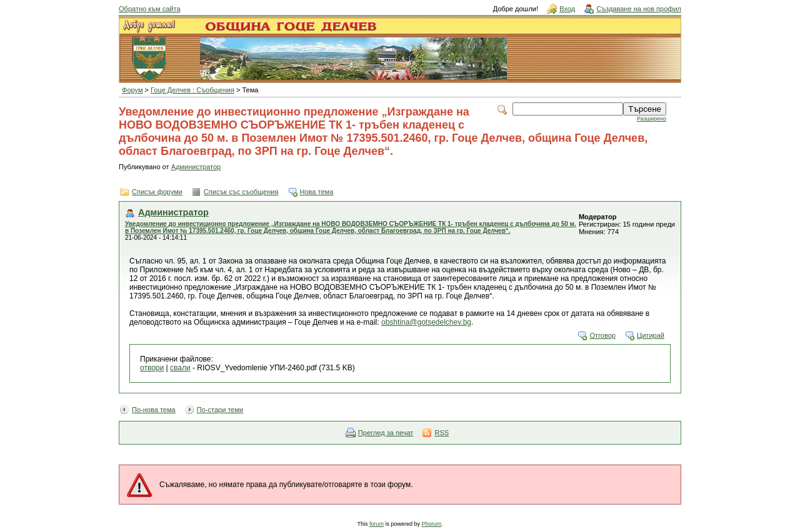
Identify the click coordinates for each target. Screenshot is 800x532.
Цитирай (651, 335)
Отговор (602, 335)
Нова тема (317, 192)
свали (180, 368)
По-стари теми (220, 410)
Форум (132, 90)
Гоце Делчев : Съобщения (192, 90)
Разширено (652, 119)
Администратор (196, 167)
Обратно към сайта (150, 9)
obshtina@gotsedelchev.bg (426, 322)
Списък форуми (157, 192)
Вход (567, 9)
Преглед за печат (386, 433)
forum (377, 524)
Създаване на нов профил (639, 9)
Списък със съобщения (241, 192)
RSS (442, 433)
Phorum (432, 524)
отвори (152, 368)
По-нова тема (154, 410)
